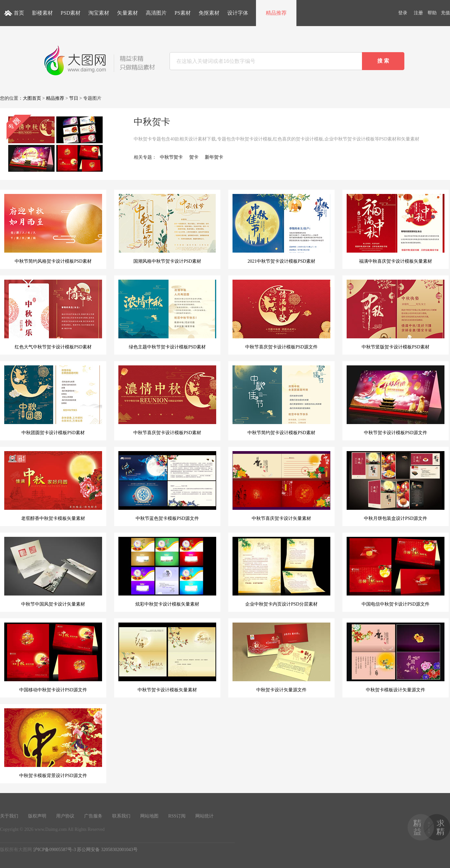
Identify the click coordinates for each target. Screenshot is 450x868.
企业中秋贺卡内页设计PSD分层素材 (281, 572)
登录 (403, 13)
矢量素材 (127, 13)
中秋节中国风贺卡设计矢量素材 (53, 572)
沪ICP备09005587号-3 (55, 850)
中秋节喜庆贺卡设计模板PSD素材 (167, 400)
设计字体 (238, 13)
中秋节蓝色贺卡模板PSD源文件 (167, 486)
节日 (74, 98)
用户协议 (65, 816)
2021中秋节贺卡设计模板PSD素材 (281, 229)
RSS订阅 (177, 816)
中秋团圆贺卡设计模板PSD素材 (53, 400)
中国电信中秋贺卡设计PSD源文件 (396, 572)
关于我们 (9, 816)
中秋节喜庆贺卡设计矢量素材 (281, 486)
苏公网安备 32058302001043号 (107, 850)
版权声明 (37, 816)
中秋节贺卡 (171, 157)
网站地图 (149, 816)
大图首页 (32, 98)
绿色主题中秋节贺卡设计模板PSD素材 (167, 315)
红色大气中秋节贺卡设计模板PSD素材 (53, 315)
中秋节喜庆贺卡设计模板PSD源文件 (281, 315)
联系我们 (121, 816)
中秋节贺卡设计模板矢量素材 (167, 657)
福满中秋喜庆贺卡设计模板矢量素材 (396, 229)
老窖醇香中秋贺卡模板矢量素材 (53, 486)
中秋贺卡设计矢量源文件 (281, 657)
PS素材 (183, 13)
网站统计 (204, 816)
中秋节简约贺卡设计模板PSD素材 (281, 400)
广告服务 (93, 816)
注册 (418, 13)
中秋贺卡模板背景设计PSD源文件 (53, 743)
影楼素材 (42, 13)
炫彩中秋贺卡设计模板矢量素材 (167, 572)
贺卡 (194, 157)
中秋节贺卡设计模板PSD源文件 (396, 400)
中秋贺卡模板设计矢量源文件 (396, 657)
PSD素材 (71, 13)
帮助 (432, 13)
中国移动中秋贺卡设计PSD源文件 (53, 657)
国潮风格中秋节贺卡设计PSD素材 (167, 229)
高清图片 (156, 13)
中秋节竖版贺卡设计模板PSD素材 (396, 315)
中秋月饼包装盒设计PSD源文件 (396, 486)
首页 (19, 13)
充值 (445, 13)
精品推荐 (276, 13)
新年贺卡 (214, 157)
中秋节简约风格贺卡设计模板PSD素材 (53, 229)
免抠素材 (209, 13)
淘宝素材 (99, 13)
